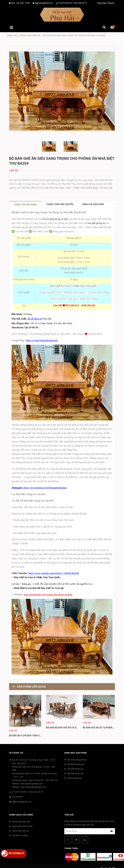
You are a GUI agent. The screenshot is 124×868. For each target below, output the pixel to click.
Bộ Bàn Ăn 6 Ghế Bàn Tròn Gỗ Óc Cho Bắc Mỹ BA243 (37, 727)
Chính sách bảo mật (21, 813)
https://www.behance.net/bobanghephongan (45, 488)
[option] (51, 146)
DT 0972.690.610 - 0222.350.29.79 (72, 3)
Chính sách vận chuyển (22, 817)
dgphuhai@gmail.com (44, 3)
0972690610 (18, 788)
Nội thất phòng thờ (76, 765)
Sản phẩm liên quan (31, 687)
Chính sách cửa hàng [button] (21, 806)
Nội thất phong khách (77, 751)
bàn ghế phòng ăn (96, 223)
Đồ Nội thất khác (75, 769)
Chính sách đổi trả (20, 822)
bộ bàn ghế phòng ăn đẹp (55, 219)
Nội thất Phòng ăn (75, 760)
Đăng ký (111, 3)
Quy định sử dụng (20, 827)
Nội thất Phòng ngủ (76, 755)
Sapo (99, 863)
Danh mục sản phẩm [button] (76, 744)
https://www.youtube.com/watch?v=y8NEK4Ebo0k (54, 573)
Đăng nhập (102, 3)
